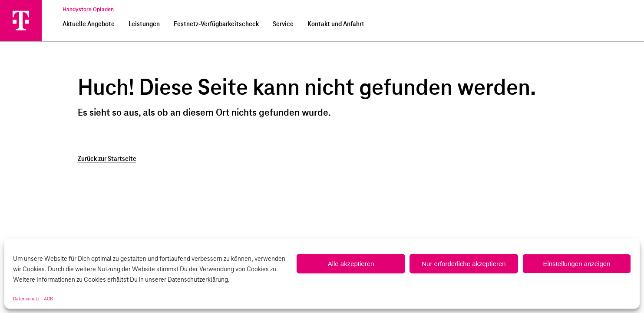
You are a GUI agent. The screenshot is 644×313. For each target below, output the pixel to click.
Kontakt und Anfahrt (336, 24)
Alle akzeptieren (351, 264)
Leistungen (144, 24)
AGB (48, 299)
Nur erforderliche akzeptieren (464, 264)
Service (283, 24)
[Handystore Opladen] (21, 20)
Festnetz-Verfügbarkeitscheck (216, 24)
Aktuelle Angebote (89, 24)
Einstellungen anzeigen (576, 264)
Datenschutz (26, 299)
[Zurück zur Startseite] (322, 159)
